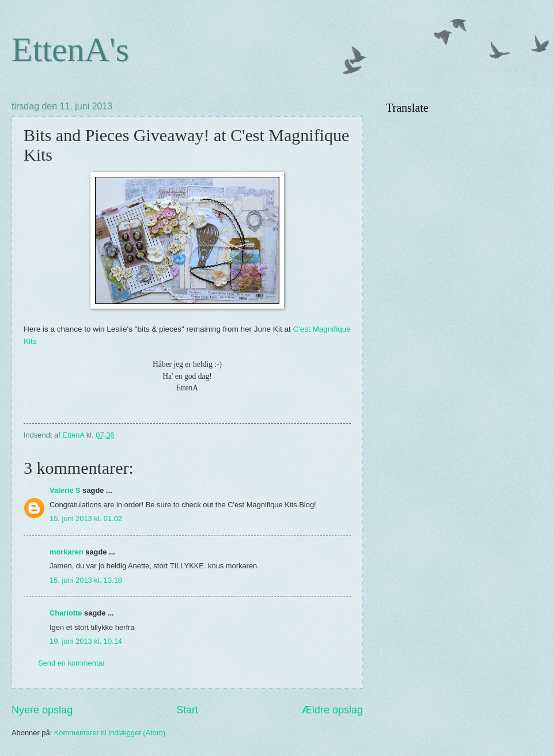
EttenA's (70, 50)
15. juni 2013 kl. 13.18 (86, 580)
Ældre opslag (332, 710)
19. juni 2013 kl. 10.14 (86, 641)
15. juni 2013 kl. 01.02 (86, 518)
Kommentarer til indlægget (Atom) (110, 733)
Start (187, 710)
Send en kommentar (71, 663)
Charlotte (66, 613)
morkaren (67, 552)
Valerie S (65, 490)
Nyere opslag (42, 710)
